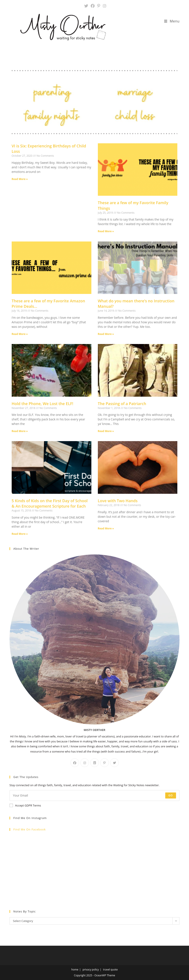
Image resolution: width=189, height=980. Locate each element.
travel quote (110, 970)
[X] (114, 763)
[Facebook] (75, 763)
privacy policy (91, 970)
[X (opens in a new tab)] (86, 6)
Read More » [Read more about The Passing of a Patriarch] (106, 431)
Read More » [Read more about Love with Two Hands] (106, 528)
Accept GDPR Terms (25, 805)
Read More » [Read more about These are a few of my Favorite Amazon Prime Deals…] (20, 334)
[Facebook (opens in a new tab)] (93, 6)
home (75, 970)
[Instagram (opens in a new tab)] (104, 6)
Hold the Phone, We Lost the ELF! (42, 404)
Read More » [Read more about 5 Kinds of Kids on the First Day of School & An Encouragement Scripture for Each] (20, 534)
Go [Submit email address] (171, 795)
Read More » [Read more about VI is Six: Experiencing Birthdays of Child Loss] (20, 179)
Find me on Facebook (30, 829)
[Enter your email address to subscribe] (95, 795)
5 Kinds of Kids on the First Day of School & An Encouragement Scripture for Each (50, 503)
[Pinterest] (105, 763)
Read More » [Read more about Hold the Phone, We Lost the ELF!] (20, 431)
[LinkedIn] (95, 763)
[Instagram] (85, 763)
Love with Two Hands (118, 501)
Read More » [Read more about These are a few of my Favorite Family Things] (106, 231)
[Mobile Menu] (172, 21)
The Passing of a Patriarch (122, 404)
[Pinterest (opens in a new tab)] (99, 6)
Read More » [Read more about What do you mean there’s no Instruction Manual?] (106, 334)
